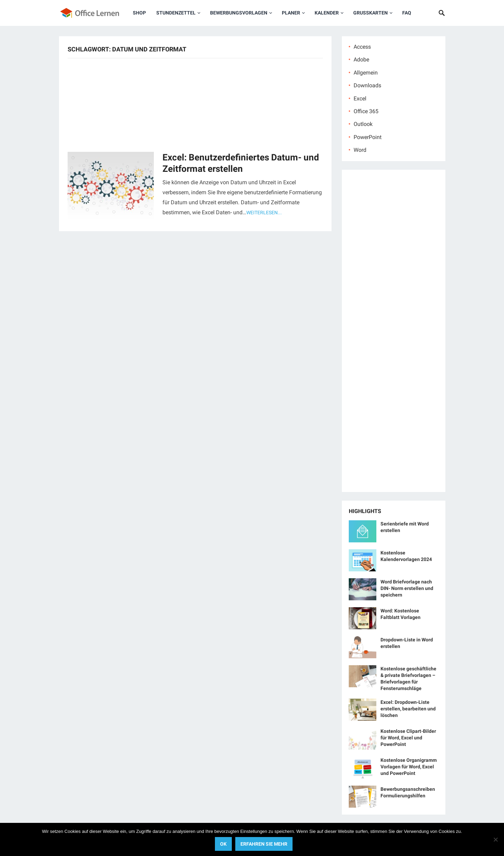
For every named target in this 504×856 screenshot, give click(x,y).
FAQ (407, 13)
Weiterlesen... (264, 213)
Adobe (361, 60)
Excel (360, 99)
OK (223, 844)
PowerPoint (368, 137)
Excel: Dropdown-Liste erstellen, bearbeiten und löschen (408, 709)
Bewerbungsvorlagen (239, 13)
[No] (495, 839)
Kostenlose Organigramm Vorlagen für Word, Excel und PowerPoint (409, 767)
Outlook (363, 124)
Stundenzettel (176, 13)
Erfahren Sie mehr (264, 844)
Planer (291, 13)
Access (362, 47)
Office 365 (366, 111)
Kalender (327, 13)
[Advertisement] (195, 104)
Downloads (367, 85)
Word (360, 150)
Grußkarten (370, 13)
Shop (139, 13)
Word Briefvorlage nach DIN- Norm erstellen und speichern (407, 588)
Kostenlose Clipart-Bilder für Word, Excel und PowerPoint (408, 738)
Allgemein (366, 73)
